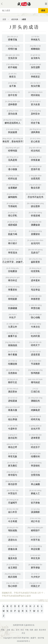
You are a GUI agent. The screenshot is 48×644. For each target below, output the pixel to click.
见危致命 (13, 371)
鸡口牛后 (35, 520)
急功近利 (13, 436)
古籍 (8, 630)
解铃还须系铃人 (13, 121)
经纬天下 (35, 344)
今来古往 (35, 325)
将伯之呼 (13, 446)
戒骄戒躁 (13, 223)
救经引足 (13, 381)
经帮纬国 (13, 149)
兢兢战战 (13, 344)
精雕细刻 (35, 47)
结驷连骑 (13, 362)
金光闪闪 (35, 242)
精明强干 (35, 529)
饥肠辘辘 (13, 307)
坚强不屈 (35, 168)
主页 (4, 19)
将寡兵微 (13, 408)
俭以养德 (13, 418)
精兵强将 (13, 575)
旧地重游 (13, 270)
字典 (27, 630)
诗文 (22, 630)
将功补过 (13, 279)
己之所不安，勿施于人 (13, 260)
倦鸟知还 (35, 381)
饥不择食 (35, 501)
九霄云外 (13, 325)
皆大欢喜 (35, 103)
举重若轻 (13, 288)
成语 (36, 630)
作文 (23, 633)
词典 (31, 630)
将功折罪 (13, 483)
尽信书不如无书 (35, 195)
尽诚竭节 (13, 501)
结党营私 (35, 270)
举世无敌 (13, 455)
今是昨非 (13, 427)
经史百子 (35, 446)
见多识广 (35, 251)
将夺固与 (13, 473)
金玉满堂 (13, 566)
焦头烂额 (35, 84)
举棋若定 (35, 75)
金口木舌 (13, 510)
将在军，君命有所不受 (13, 140)
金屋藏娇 (13, 186)
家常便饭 (35, 566)
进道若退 (35, 353)
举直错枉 (35, 464)
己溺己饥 (35, 390)
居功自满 (13, 112)
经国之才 (35, 584)
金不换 (13, 84)
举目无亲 (35, 557)
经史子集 (35, 121)
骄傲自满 (13, 547)
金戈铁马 (35, 56)
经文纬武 (35, 149)
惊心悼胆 (13, 584)
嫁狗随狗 (13, 195)
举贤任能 (35, 307)
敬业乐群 (35, 186)
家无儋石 (13, 464)
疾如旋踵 (13, 131)
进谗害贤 (35, 436)
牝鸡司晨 (35, 334)
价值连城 (35, 214)
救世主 (13, 75)
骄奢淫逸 (13, 38)
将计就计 (13, 242)
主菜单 (46, 4)
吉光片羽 (35, 427)
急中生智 (13, 94)
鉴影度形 (35, 260)
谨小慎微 (13, 168)
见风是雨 (13, 158)
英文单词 (42, 630)
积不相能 (13, 66)
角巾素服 (13, 353)
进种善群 (13, 103)
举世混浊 (13, 251)
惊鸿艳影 (35, 371)
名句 (18, 630)
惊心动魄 (35, 316)
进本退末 (35, 279)
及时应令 (35, 112)
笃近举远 (35, 288)
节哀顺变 (35, 362)
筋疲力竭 (13, 233)
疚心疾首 (35, 140)
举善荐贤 (35, 297)
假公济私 (13, 214)
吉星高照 (35, 177)
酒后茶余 (13, 390)
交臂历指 (35, 473)
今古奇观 (13, 520)
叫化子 (13, 316)
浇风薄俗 (35, 131)
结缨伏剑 (35, 455)
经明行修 (13, 47)
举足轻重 (35, 547)
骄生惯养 (35, 205)
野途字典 (25, 638)
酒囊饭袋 (35, 223)
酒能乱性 (35, 399)
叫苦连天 (13, 492)
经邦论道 (13, 177)
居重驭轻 (35, 233)
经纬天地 (35, 418)
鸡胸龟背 (35, 408)
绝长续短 (35, 94)
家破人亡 (35, 492)
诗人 (13, 630)
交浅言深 (13, 56)
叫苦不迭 (35, 538)
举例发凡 (35, 38)
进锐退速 (13, 399)
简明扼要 (13, 297)
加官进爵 (35, 66)
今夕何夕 (35, 575)
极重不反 (13, 334)
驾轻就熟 (13, 529)
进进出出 (13, 538)
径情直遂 (35, 158)
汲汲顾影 (35, 510)
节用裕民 (13, 205)
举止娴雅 (35, 483)
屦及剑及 (13, 557)
